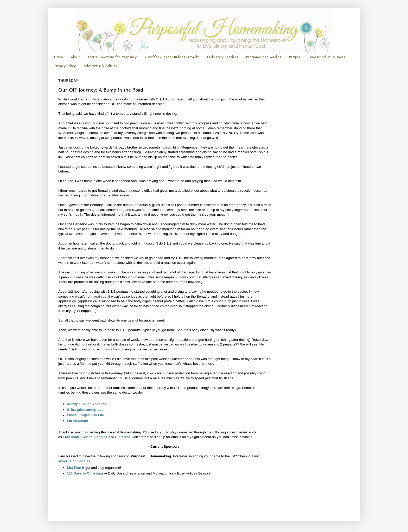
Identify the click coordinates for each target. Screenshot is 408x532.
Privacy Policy (65, 66)
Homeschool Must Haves (326, 57)
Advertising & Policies (100, 66)
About (75, 57)
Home (59, 57)
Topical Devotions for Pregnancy (112, 57)
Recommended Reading (264, 57)
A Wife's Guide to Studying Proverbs (172, 57)
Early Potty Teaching (223, 57)
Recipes (295, 57)
